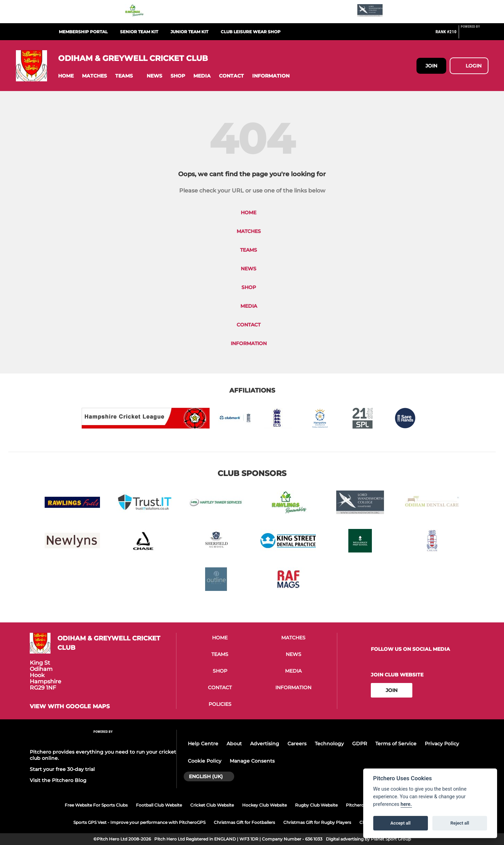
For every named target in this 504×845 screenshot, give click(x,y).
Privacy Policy (442, 744)
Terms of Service (396, 744)
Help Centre (203, 744)
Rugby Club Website (316, 805)
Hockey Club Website (264, 805)
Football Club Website (159, 805)
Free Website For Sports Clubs (96, 805)
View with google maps (70, 707)
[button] (66, 76)
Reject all (460, 823)
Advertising (265, 744)
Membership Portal (83, 32)
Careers (297, 744)
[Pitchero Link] (475, 35)
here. (406, 804)
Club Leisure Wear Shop (251, 32)
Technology (329, 744)
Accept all (401, 823)
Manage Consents (252, 761)
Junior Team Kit (189, 32)
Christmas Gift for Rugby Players (317, 822)
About (234, 744)
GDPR (360, 744)
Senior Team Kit (139, 32)
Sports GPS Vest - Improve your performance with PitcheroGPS (139, 822)
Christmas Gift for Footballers (244, 822)
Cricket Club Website (212, 805)
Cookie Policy (205, 761)
